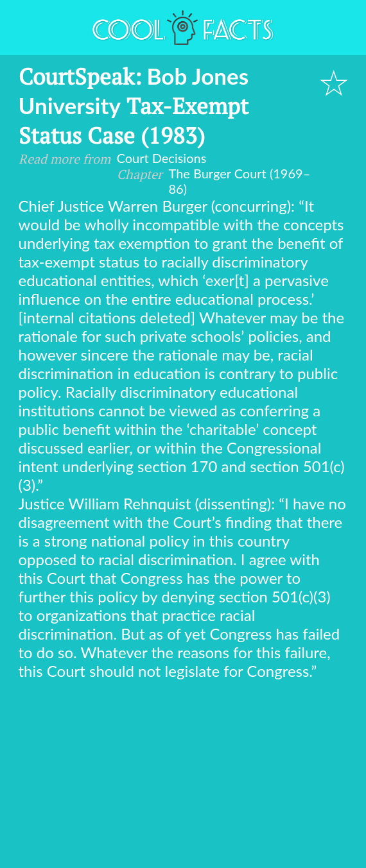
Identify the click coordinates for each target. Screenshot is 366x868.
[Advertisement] (183, 776)
